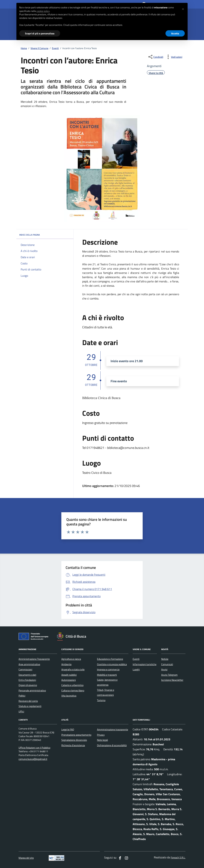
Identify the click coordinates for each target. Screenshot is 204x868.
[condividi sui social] (155, 57)
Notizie (165, 659)
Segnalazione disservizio (74, 740)
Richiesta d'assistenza (73, 745)
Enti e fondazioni (27, 680)
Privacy (101, 735)
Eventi (55, 48)
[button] (183, 9)
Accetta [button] (175, 33)
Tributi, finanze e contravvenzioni (106, 692)
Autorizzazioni (69, 680)
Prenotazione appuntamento (76, 735)
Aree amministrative (29, 664)
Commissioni (25, 669)
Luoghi (136, 669)
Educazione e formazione (110, 659)
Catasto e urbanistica (72, 685)
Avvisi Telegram (169, 675)
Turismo (101, 700)
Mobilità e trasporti (107, 675)
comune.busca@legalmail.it (33, 759)
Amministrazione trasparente (113, 729)
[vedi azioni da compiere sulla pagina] (174, 57)
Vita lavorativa (69, 696)
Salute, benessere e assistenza (107, 682)
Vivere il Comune (39, 48)
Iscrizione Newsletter (172, 680)
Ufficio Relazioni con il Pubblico (34, 748)
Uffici (21, 711)
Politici (22, 696)
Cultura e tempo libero (73, 690)
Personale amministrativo (32, 690)
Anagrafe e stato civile (73, 669)
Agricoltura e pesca (71, 659)
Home (24, 48)
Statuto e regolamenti (30, 706)
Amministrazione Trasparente (34, 659)
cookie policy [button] (43, 11)
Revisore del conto (28, 701)
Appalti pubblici (69, 675)
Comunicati (167, 664)
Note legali (102, 740)
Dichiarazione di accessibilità (112, 745)
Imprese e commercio (108, 669)
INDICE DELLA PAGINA (45, 235)
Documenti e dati (27, 675)
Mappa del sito (26, 858)
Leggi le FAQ (68, 729)
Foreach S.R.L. (178, 858)
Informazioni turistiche (145, 664)
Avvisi (164, 669)
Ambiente (66, 664)
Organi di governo (28, 685)
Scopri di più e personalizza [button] (40, 33)
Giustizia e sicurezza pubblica (112, 664)
